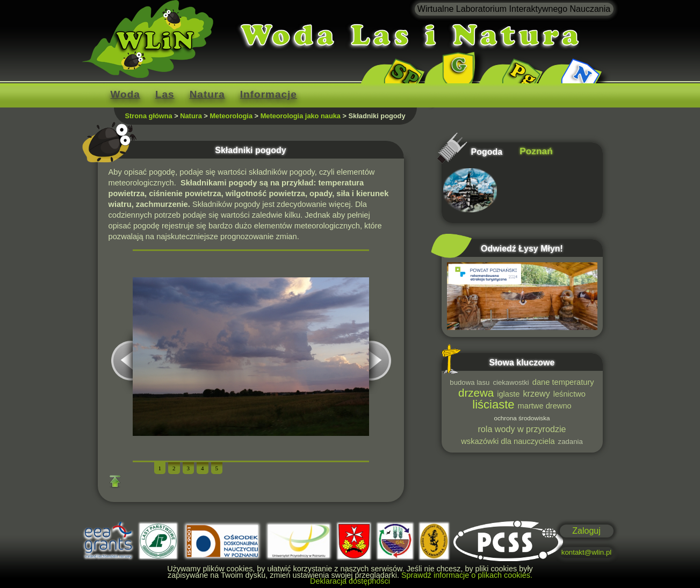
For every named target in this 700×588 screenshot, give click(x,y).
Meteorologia (231, 116)
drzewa (476, 393)
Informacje (269, 94)
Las (165, 94)
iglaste (508, 394)
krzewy (537, 393)
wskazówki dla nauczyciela (508, 441)
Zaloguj (586, 531)
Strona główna (149, 116)
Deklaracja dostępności (350, 581)
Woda (125, 94)
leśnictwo (569, 394)
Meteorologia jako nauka (301, 116)
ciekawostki (511, 382)
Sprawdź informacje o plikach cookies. (467, 575)
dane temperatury (563, 382)
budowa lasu (470, 382)
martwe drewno (545, 406)
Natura (207, 94)
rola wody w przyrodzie (522, 429)
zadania (571, 442)
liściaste (493, 404)
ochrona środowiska (522, 418)
